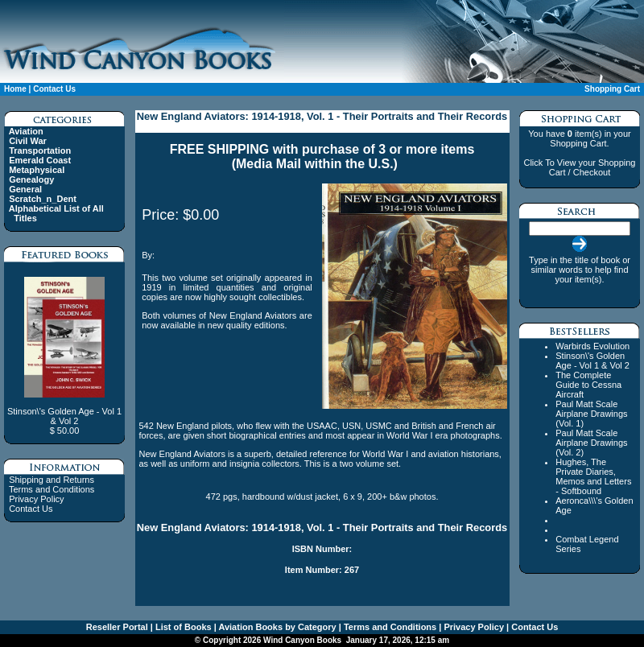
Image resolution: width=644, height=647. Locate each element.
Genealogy (31, 179)
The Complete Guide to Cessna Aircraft (588, 385)
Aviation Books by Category (277, 627)
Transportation (40, 150)
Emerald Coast (40, 160)
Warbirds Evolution (592, 346)
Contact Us (54, 89)
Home (15, 89)
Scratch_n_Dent (43, 199)
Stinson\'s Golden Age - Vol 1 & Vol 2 (592, 361)
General (25, 189)
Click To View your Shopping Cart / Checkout (579, 167)
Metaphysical (37, 170)
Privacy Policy (36, 499)
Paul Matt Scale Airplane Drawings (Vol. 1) (591, 414)
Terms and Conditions (52, 489)
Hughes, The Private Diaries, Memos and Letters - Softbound (593, 476)
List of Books (182, 627)
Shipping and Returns (52, 480)
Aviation (26, 131)
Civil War (28, 141)
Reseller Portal (117, 627)
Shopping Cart (612, 89)
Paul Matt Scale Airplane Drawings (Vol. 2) (591, 443)
